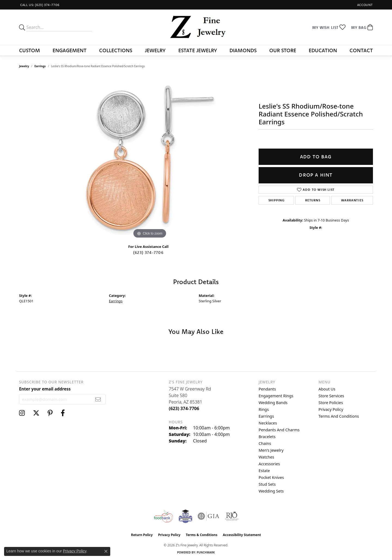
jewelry (24, 66)
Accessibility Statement (242, 535)
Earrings (40, 66)
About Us (327, 389)
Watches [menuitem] (266, 457)
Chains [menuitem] (265, 443)
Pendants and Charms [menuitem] (279, 430)
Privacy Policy (331, 409)
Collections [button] (116, 50)
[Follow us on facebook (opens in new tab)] (63, 413)
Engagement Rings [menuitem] (276, 396)
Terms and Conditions (339, 416)
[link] (39, 5)
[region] (150, 158)
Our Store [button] (283, 50)
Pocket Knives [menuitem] (271, 477)
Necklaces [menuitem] (268, 423)
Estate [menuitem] (264, 471)
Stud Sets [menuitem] (267, 484)
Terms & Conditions (202, 535)
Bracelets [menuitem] (267, 437)
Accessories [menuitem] (269, 464)
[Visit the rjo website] (232, 516)
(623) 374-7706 (148, 253)
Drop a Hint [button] (316, 175)
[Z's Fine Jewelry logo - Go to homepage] (196, 27)
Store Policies (331, 403)
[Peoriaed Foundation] (185, 516)
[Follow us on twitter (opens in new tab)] (36, 413)
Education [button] (323, 50)
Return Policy (142, 535)
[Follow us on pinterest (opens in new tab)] (50, 413)
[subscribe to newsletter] (98, 399)
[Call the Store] (184, 408)
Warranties (352, 200)
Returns (313, 200)
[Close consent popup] (106, 551)
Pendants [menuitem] (267, 389)
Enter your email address (45, 389)
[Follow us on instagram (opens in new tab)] (22, 413)
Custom (30, 50)
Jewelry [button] (155, 50)
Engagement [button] (70, 50)
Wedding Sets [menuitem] (271, 491)
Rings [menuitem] (264, 409)
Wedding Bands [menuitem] (273, 403)
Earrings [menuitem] (266, 416)
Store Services (331, 396)
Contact (361, 50)
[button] (365, 5)
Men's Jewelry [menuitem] (271, 450)
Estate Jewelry (198, 50)
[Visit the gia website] (209, 516)
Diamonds (243, 50)
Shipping (276, 200)
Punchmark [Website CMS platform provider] (206, 552)
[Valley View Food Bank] (163, 516)
